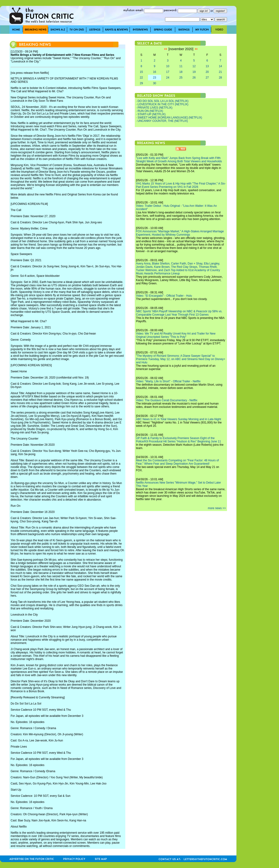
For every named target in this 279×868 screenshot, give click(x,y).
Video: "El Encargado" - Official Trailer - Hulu (164, 296)
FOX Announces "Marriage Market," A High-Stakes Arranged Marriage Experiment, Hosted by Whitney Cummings (180, 233)
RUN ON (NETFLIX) (150, 111)
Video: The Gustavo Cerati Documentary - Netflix (167, 400)
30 (155, 83)
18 (181, 72)
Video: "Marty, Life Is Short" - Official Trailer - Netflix (168, 381)
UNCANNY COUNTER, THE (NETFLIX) (163, 121)
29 (141, 83)
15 (141, 72)
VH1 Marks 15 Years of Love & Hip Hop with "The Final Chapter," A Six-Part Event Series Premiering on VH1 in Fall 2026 (181, 185)
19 (194, 72)
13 (207, 66)
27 (207, 78)
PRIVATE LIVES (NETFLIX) (155, 108)
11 (181, 66)
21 (220, 72)
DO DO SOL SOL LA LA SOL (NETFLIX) (163, 101)
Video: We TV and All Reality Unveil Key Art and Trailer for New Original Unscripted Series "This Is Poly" (176, 335)
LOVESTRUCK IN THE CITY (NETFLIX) (163, 104)
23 (155, 78)
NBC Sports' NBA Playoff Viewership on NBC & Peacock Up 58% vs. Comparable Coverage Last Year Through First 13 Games (179, 313)
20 (207, 72)
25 (181, 78)
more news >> (217, 508)
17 (168, 72)
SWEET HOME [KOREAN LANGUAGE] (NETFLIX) (170, 118)
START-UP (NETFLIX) (152, 114)
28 (220, 78)
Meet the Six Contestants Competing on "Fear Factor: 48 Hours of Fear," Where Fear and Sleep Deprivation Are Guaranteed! (177, 462)
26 (194, 78)
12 (194, 66)
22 (141, 78)
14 (220, 66)
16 (155, 72)
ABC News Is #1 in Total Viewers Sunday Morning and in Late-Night (179, 419)
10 (168, 66)
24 (168, 78)
